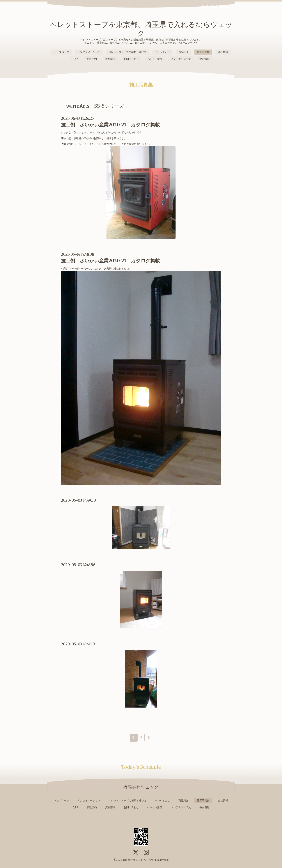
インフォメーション (89, 52)
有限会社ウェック (133, 860)
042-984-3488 (215, 7)
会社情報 (223, 52)
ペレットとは (162, 52)
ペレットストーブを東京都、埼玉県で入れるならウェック (141, 29)
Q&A (75, 59)
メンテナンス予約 (181, 59)
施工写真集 (203, 52)
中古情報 (204, 59)
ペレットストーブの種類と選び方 (128, 52)
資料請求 (110, 59)
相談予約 (92, 59)
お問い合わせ (131, 59)
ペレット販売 (155, 59)
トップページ (62, 52)
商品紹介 (183, 52)
